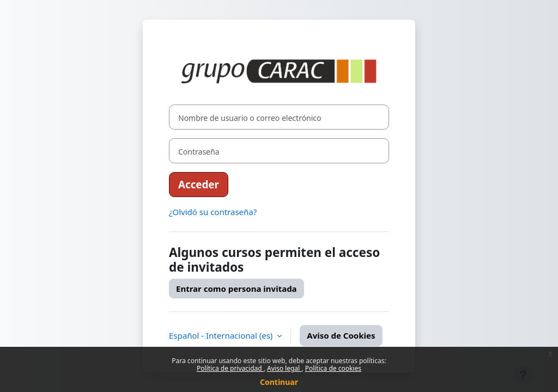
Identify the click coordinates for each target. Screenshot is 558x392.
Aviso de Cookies (341, 335)
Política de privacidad (230, 368)
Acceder (199, 184)
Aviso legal (284, 368)
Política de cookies (333, 368)
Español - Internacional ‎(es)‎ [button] (222, 335)
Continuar (279, 382)
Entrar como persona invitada (236, 289)
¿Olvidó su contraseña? (213, 212)
